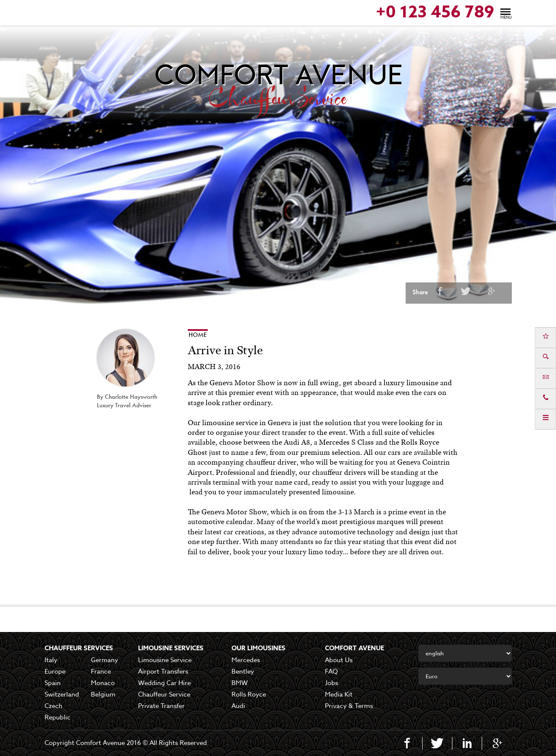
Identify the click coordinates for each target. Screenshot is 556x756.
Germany (104, 660)
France (101, 671)
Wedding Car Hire (164, 683)
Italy (51, 660)
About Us (339, 660)
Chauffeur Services (79, 648)
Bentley (243, 671)
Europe (55, 671)
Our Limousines (258, 648)
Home (198, 335)
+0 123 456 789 (435, 13)
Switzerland (62, 694)
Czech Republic (58, 712)
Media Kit (339, 694)
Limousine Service (165, 660)
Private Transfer (161, 706)
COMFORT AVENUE (354, 648)
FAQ (331, 671)
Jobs (332, 683)
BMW (240, 683)
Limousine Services (171, 648)
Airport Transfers (163, 671)
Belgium (103, 694)
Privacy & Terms (349, 706)
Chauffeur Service (164, 694)
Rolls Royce (249, 694)
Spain (53, 683)
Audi (238, 706)
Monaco (103, 683)
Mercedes (246, 660)
